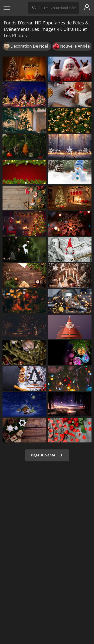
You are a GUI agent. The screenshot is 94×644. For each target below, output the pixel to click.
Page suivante (47, 455)
